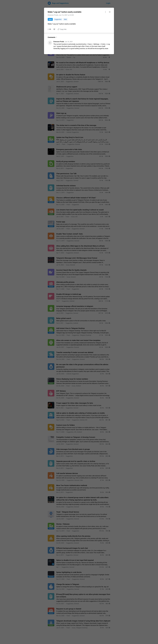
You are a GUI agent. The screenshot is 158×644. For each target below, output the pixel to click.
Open (50, 19)
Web (65, 19)
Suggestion (58, 19)
